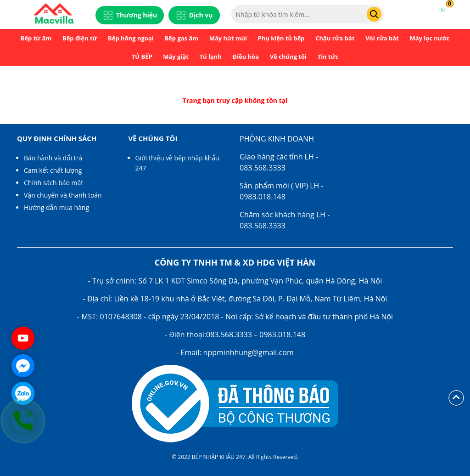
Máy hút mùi (228, 38)
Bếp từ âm (36, 38)
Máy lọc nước (429, 38)
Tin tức (328, 57)
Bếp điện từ (80, 38)
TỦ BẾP (142, 57)
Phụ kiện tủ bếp (281, 38)
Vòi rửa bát (382, 38)
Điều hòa (246, 57)
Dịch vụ (194, 15)
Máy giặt (176, 57)
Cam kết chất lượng (53, 170)
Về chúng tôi (288, 57)
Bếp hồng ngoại (131, 38)
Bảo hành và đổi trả (53, 158)
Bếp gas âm (181, 38)
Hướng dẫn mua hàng (56, 207)
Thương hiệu (130, 15)
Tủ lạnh (211, 57)
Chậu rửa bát (335, 38)
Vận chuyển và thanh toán (63, 195)
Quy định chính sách (57, 138)
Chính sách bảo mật (53, 183)
